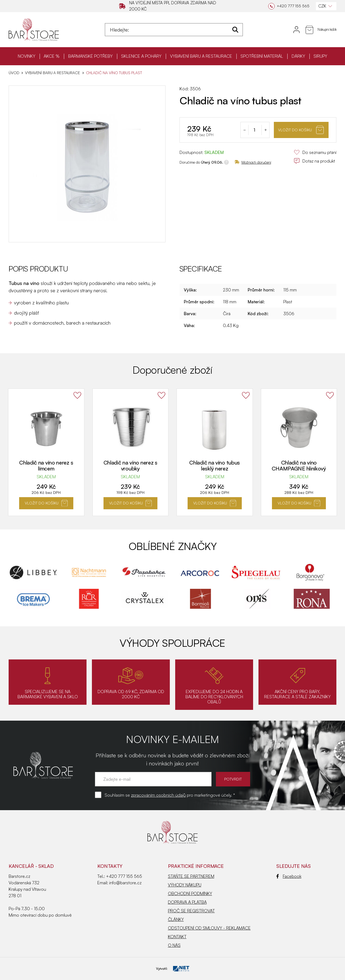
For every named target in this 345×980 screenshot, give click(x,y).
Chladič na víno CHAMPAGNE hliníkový (299, 466)
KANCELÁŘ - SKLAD (31, 866)
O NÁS (174, 945)
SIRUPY (320, 56)
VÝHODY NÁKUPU (185, 885)
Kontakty (110, 866)
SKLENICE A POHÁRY (141, 56)
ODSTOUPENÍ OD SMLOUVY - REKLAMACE (209, 928)
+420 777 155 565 (124, 876)
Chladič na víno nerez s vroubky (130, 466)
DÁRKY (298, 56)
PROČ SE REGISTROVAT (191, 911)
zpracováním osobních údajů (158, 795)
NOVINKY (27, 56)
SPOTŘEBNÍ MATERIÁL (262, 56)
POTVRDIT (233, 779)
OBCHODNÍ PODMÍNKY (190, 893)
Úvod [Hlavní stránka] (14, 73)
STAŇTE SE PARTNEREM (191, 876)
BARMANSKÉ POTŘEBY (90, 56)
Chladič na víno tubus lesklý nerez (215, 466)
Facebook (289, 876)
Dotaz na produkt (314, 161)
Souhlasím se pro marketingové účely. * (170, 795)
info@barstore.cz (125, 883)
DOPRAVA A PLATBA (187, 902)
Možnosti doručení (253, 162)
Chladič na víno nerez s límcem (46, 466)
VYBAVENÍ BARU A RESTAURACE (201, 56)
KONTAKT (177, 937)
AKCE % (52, 56)
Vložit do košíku (301, 130)
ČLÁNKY (176, 919)
